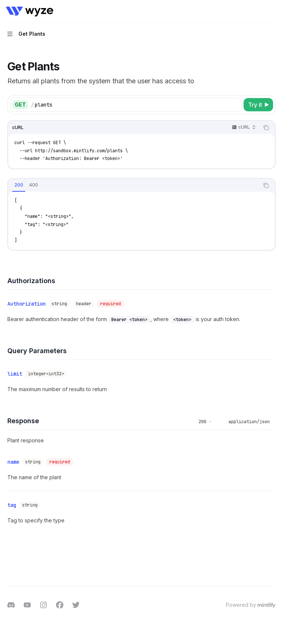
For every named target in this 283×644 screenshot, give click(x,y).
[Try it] (258, 105)
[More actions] (273, 12)
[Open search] (259, 12)
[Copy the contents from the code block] (266, 128)
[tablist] (133, 185)
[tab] (19, 185)
